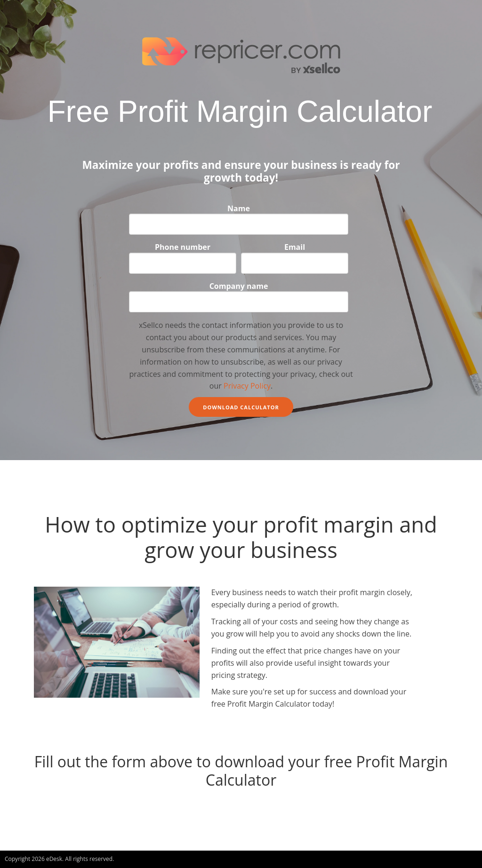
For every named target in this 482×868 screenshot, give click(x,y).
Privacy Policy (247, 386)
